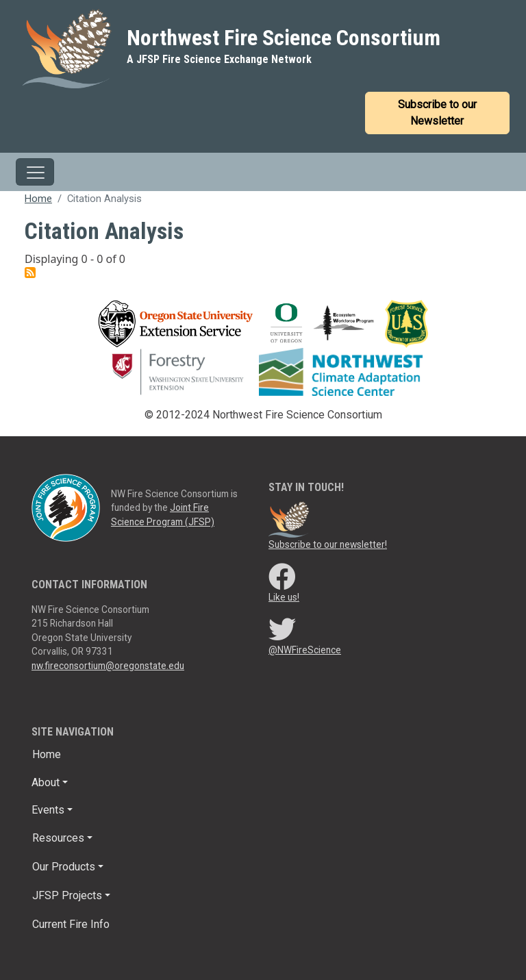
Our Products (64, 867)
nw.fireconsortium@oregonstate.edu (108, 666)
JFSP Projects (67, 895)
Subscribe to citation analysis (30, 273)
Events (48, 810)
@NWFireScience (305, 650)
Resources (58, 838)
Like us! (284, 597)
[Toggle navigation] (35, 172)
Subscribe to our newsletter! (328, 544)
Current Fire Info (71, 924)
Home (38, 199)
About (46, 782)
